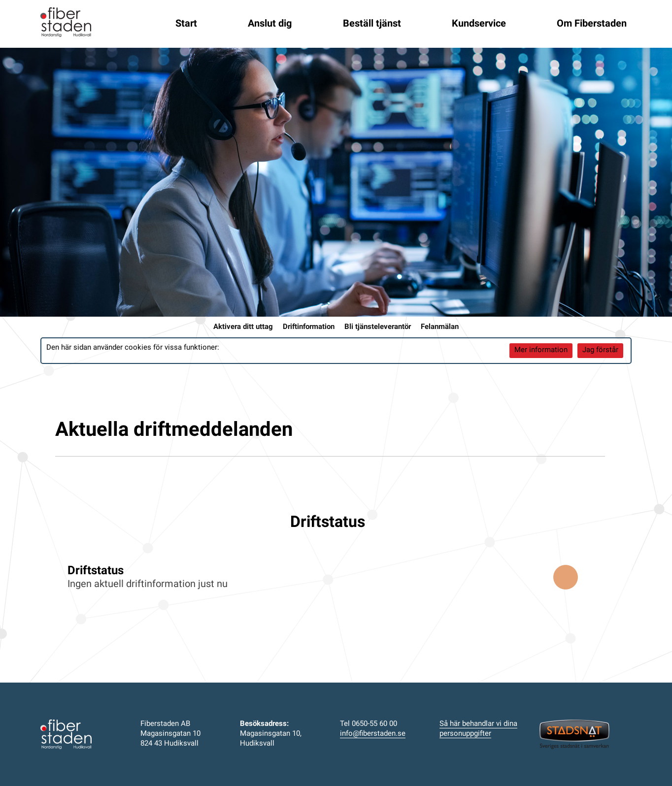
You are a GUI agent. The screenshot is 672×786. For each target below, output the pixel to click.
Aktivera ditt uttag (243, 327)
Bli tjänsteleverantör (378, 327)
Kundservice (479, 24)
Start (186, 24)
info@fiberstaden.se (373, 734)
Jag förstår (600, 350)
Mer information (541, 350)
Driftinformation (309, 327)
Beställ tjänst (372, 24)
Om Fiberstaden (592, 24)
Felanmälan (440, 327)
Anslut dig (270, 24)
